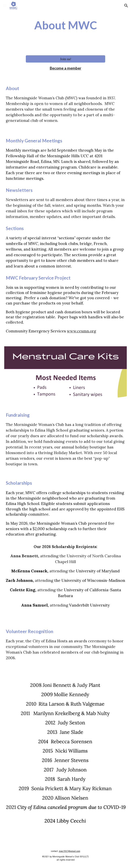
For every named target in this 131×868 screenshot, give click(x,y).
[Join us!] (66, 59)
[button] (5, 6)
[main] (65, 25)
